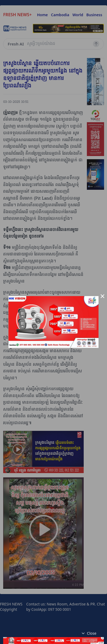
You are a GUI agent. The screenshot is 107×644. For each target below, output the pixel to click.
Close (88, 633)
